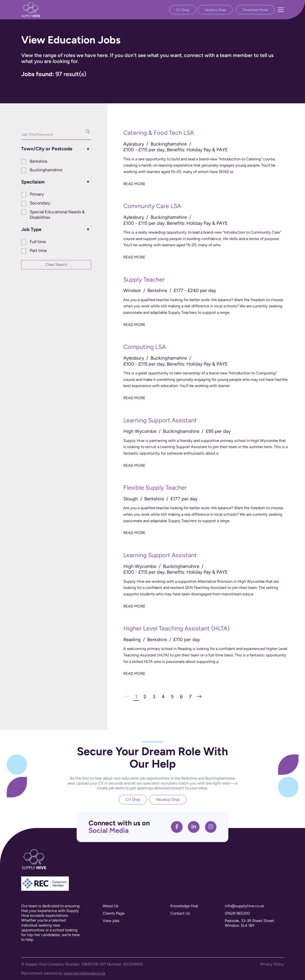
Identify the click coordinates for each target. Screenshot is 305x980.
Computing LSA (145, 347)
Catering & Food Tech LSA (159, 133)
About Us (111, 906)
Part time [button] (38, 251)
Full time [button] (38, 242)
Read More (134, 184)
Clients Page (114, 913)
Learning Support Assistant (160, 420)
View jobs (111, 921)
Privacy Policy (272, 964)
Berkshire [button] (39, 161)
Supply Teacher (144, 279)
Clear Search (56, 265)
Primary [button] (37, 194)
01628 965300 (237, 913)
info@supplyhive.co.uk (244, 906)
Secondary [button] (40, 203)
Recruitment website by (63, 973)
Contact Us (180, 913)
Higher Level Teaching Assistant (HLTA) (176, 628)
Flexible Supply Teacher (155, 487)
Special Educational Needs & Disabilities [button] (57, 215)
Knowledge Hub (184, 906)
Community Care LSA (152, 206)
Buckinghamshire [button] (46, 170)
